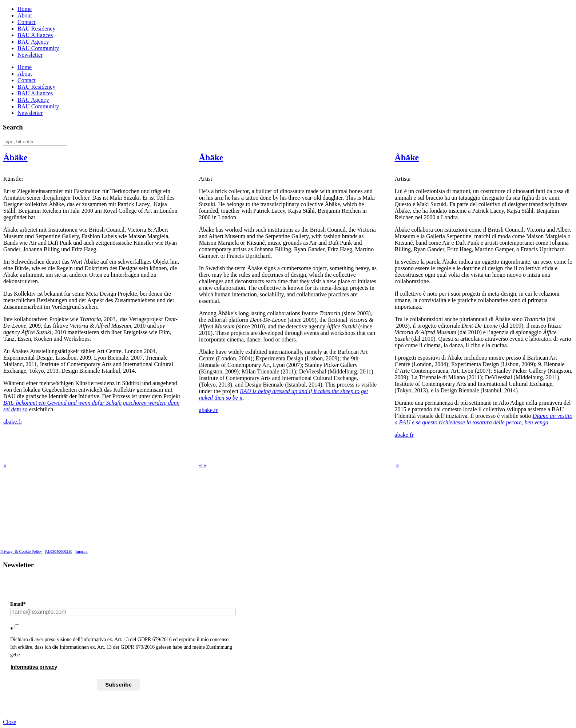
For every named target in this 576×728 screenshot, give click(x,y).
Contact (27, 22)
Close (9, 722)
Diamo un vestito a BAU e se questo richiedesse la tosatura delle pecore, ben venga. (484, 419)
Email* (18, 604)
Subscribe (118, 685)
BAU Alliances (35, 35)
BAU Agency (33, 42)
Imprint (82, 551)
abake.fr (13, 422)
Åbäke (15, 157)
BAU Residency (36, 29)
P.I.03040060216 (59, 551)
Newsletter (30, 55)
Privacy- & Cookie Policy (21, 551)
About (25, 15)
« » (203, 465)
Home (25, 9)
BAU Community (38, 48)
